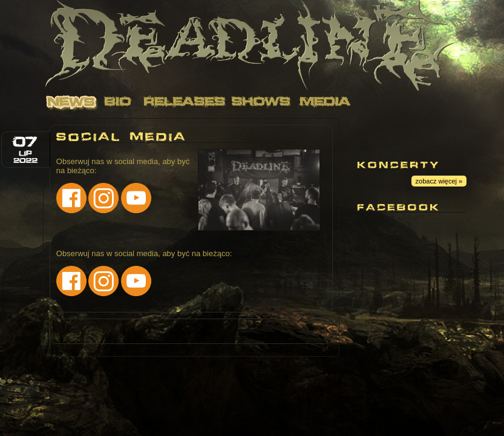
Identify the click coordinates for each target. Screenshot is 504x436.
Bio (118, 101)
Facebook (407, 133)
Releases (183, 101)
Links (472, 101)
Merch (77, 123)
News (71, 101)
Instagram (440, 133)
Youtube (373, 133)
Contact (399, 101)
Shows (262, 101)
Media (325, 101)
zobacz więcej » (439, 181)
